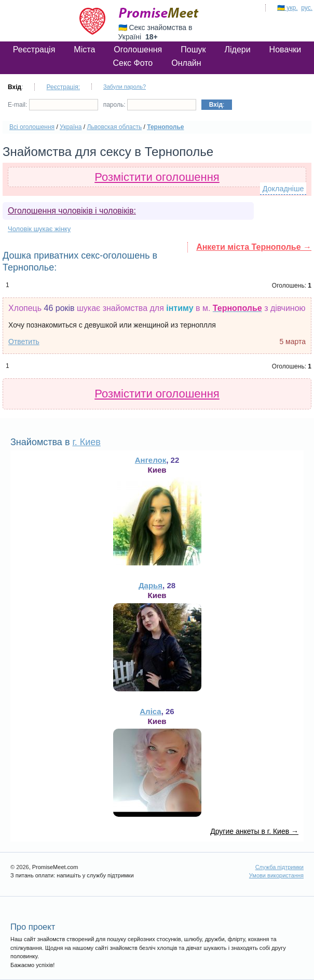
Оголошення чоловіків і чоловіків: (72, 211)
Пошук (193, 49)
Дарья (151, 585)
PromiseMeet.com (159, 13)
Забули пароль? (125, 87)
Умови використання (276, 875)
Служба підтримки (279, 867)
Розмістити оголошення (157, 177)
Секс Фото (133, 63)
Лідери (237, 49)
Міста (84, 49)
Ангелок (151, 460)
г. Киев (86, 442)
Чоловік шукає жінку (39, 229)
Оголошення (138, 49)
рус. (307, 8)
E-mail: (53, 105)
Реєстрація (34, 49)
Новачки (285, 49)
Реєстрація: (63, 87)
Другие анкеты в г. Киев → (254, 831)
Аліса (150, 711)
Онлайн (186, 63)
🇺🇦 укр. (288, 8)
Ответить (24, 342)
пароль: (150, 105)
